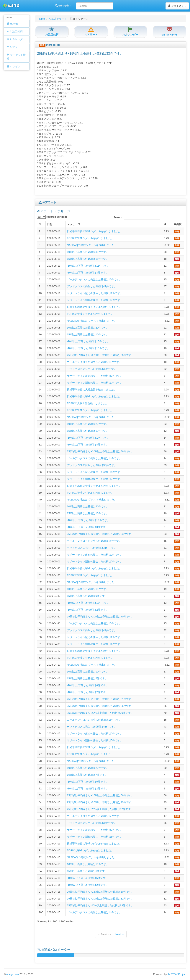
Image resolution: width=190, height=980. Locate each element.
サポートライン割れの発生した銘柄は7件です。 (95, 300)
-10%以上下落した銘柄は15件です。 (88, 341)
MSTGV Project (177, 974)
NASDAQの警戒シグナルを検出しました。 (92, 245)
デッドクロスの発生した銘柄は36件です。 (92, 823)
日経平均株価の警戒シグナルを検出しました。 (94, 231)
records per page (52, 217)
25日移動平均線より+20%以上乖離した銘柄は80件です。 (100, 355)
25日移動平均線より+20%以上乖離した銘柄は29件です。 (100, 802)
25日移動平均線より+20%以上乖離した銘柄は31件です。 (100, 899)
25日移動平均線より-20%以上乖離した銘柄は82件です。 (100, 809)
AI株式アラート (58, 19)
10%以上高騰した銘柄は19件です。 (88, 589)
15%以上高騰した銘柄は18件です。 (88, 259)
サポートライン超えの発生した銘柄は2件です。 (95, 293)
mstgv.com (13, 974)
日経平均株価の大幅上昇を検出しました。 (92, 390)
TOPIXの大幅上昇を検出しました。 (88, 403)
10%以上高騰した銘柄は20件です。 (88, 768)
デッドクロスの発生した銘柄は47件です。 (92, 286)
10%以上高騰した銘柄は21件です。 (88, 328)
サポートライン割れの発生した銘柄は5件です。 (95, 740)
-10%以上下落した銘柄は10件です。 (88, 348)
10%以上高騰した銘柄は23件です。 (88, 424)
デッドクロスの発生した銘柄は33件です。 (92, 465)
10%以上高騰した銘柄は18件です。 (88, 864)
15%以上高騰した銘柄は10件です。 (88, 513)
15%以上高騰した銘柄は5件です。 (87, 678)
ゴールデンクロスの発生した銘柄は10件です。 (94, 362)
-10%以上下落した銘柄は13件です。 (88, 603)
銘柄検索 (48, 6)
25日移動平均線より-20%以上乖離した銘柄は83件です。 (100, 905)
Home (41, 19)
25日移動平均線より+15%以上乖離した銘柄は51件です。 (100, 699)
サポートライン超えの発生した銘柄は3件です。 (95, 376)
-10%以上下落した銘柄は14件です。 (88, 438)
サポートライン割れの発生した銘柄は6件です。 (95, 644)
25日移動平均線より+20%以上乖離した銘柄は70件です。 (100, 617)
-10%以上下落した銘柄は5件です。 (88, 782)
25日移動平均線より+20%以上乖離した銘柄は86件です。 (100, 451)
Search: (137, 217)
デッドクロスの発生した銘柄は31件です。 (92, 548)
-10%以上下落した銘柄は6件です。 (88, 685)
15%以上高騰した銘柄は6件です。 (87, 871)
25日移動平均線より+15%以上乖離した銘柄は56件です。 (100, 795)
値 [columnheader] (165, 224)
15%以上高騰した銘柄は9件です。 (87, 596)
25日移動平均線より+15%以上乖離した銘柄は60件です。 (100, 892)
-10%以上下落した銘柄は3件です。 (88, 273)
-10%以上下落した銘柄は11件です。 (88, 266)
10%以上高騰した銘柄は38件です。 (88, 252)
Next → (120, 934)
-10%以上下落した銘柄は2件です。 (88, 610)
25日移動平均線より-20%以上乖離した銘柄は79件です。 (100, 713)
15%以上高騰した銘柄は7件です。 (87, 775)
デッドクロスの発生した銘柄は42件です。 (92, 630)
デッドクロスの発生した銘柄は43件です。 (92, 727)
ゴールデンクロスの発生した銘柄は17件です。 (94, 816)
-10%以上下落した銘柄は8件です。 (88, 445)
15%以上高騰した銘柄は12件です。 (88, 334)
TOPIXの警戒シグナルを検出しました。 (90, 238)
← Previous (104, 934)
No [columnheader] (41, 224)
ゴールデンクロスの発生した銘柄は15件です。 (94, 279)
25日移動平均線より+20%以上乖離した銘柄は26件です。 (100, 706)
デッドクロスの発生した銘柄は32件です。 (92, 369)
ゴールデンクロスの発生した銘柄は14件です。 (94, 458)
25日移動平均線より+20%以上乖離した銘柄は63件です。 (100, 534)
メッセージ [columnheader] (73, 224)
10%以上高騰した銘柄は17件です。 (88, 672)
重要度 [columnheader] (178, 224)
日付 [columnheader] (50, 224)
